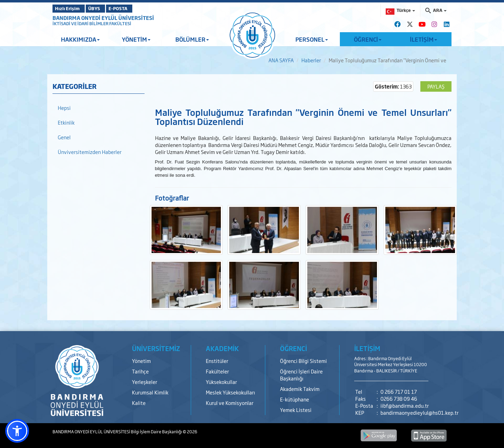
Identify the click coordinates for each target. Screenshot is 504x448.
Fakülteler (217, 371)
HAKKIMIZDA (80, 39)
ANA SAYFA (281, 60)
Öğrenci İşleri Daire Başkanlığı (301, 375)
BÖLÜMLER (192, 39)
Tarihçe (140, 371)
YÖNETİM (136, 39)
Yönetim (141, 361)
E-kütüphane (295, 399)
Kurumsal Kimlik (150, 392)
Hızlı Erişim (70, 8)
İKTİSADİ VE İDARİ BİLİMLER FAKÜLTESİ (92, 23)
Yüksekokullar (221, 382)
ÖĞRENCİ (368, 39)
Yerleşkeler (145, 382)
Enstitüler (217, 361)
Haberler (311, 60)
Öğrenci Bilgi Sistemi (303, 361)
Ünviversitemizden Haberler (90, 152)
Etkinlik (66, 122)
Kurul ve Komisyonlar (230, 403)
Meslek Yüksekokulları (230, 392)
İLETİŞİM (423, 39)
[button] (17, 431)
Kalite (139, 403)
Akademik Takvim (300, 389)
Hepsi (64, 108)
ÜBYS (104, 8)
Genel (64, 137)
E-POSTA (136, 8)
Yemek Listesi (296, 410)
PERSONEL (312, 39)
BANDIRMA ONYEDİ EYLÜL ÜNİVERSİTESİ (103, 18)
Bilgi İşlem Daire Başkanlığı (157, 432)
